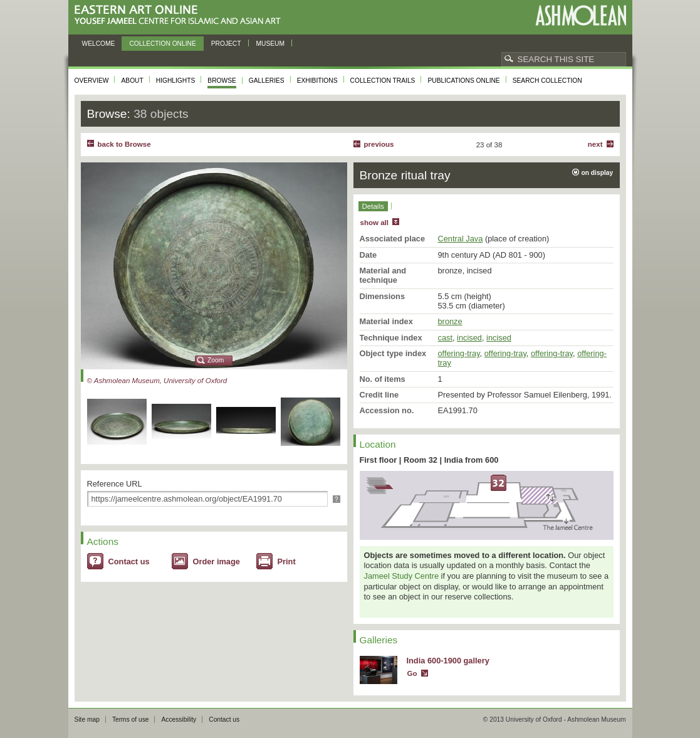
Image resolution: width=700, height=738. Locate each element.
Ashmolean (581, 15)
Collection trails (383, 81)
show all (374, 223)
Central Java (461, 239)
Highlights (176, 81)
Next (595, 144)
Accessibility (179, 720)
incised (469, 338)
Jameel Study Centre (402, 576)
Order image (217, 561)
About (132, 81)
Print (287, 561)
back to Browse (124, 144)
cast (445, 338)
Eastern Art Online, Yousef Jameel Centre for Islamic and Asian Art (181, 15)
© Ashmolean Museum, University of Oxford (157, 381)
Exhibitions (317, 81)
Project (226, 44)
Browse (222, 81)
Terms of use (131, 720)
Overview (92, 81)
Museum (271, 44)
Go (412, 673)
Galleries (267, 81)
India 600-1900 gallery (448, 661)
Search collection (547, 81)
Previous (379, 144)
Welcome (99, 44)
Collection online (162, 44)
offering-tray (459, 353)
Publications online (463, 81)
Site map (87, 720)
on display (598, 173)
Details (373, 206)
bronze (450, 321)
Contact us (129, 561)
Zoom (216, 360)
